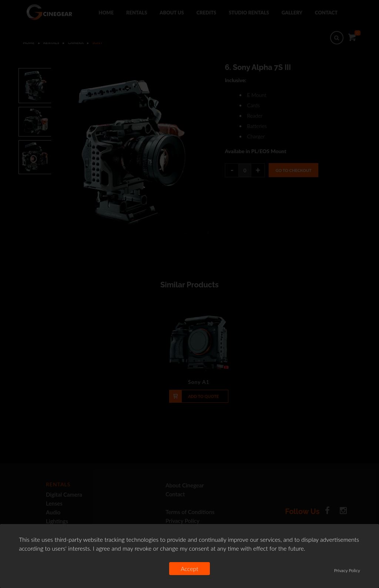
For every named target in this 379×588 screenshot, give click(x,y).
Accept (189, 569)
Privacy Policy (347, 570)
